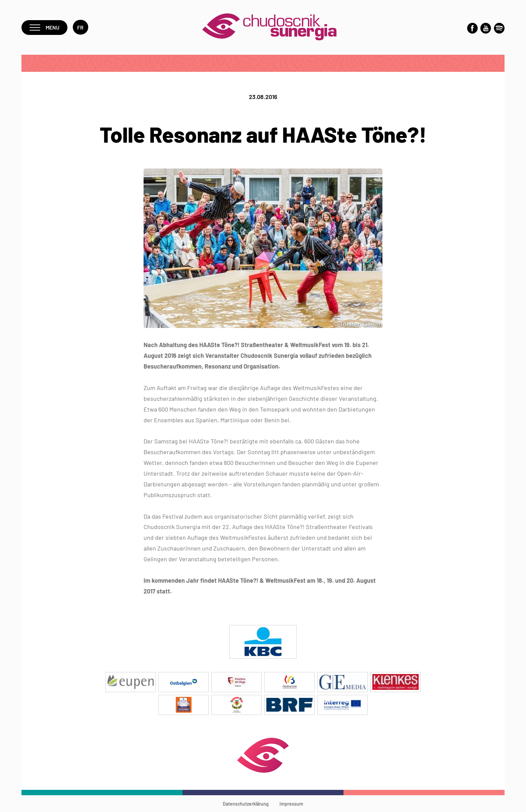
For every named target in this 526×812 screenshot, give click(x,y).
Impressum (291, 804)
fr (81, 27)
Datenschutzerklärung (246, 804)
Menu (44, 27)
